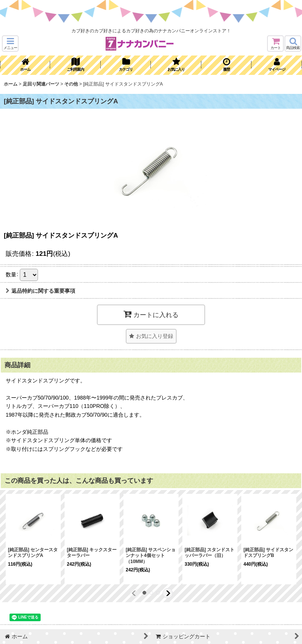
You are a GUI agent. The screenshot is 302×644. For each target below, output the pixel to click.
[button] (10, 44)
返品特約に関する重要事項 (40, 291)
